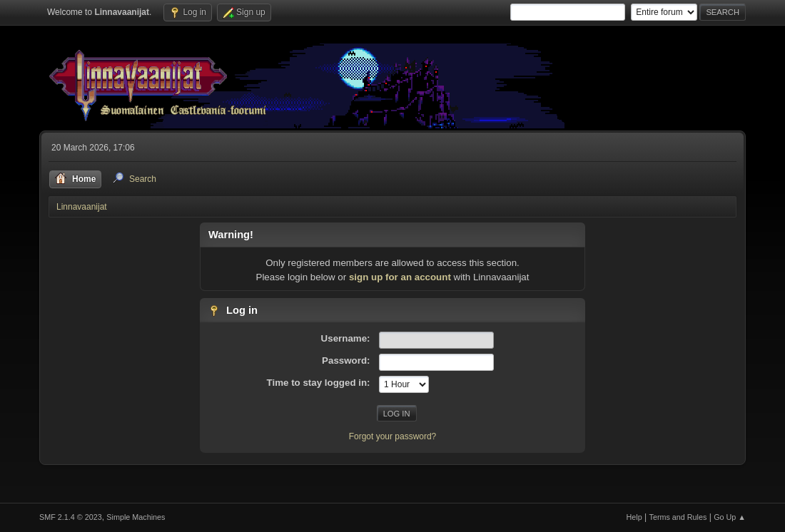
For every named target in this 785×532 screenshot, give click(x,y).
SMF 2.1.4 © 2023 (71, 517)
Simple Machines (136, 517)
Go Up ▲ (730, 517)
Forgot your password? (393, 436)
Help (634, 517)
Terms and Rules (678, 517)
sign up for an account (400, 277)
